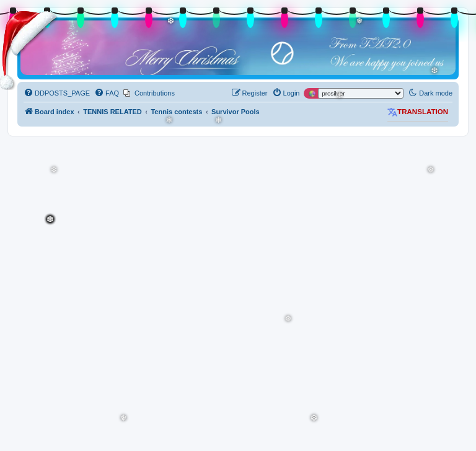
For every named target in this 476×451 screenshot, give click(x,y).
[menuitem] (57, 93)
